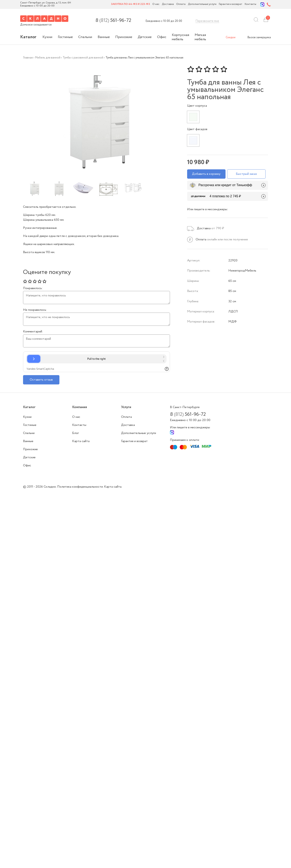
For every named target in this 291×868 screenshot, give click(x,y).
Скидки (231, 37)
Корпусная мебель (180, 37)
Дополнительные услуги (202, 4)
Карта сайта (81, 441)
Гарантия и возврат (231, 4)
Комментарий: (33, 332)
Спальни (85, 37)
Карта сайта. (113, 487)
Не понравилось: (35, 310)
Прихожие (124, 37)
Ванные (104, 37)
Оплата (181, 4)
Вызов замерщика (259, 37)
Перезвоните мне (207, 21)
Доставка (168, 4)
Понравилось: (33, 288)
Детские (145, 37)
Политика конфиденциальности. (81, 487)
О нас (156, 4)
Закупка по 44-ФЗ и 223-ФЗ (130, 4)
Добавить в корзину (206, 174)
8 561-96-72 (113, 21)
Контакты (250, 4)
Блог (75, 433)
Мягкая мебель (200, 37)
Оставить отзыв (41, 380)
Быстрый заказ (246, 174)
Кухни (47, 37)
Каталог (28, 37)
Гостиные (65, 37)
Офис (162, 37)
